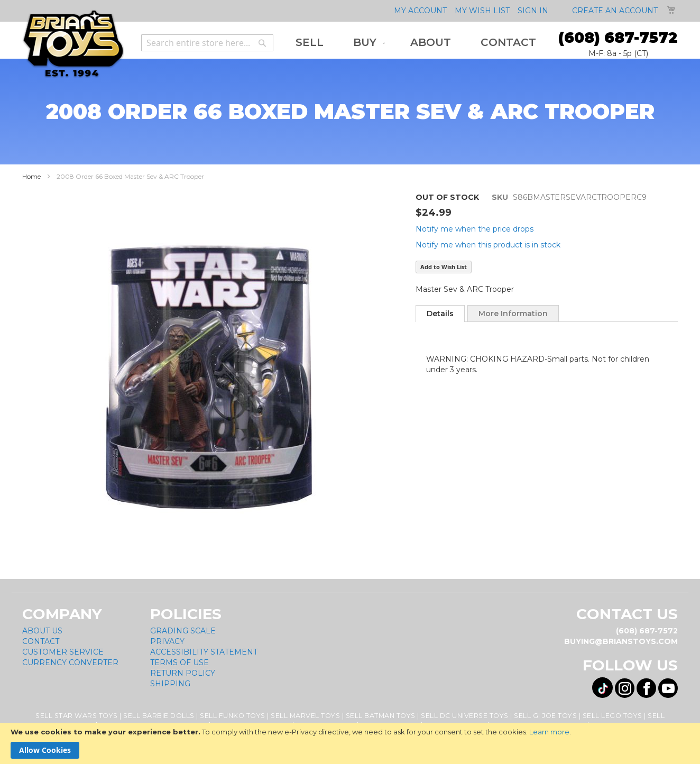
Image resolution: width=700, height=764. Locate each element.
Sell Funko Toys (233, 716)
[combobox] (207, 43)
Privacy (167, 641)
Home (31, 176)
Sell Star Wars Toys (77, 716)
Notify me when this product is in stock (488, 245)
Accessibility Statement (204, 652)
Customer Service (63, 652)
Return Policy (183, 673)
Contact (41, 641)
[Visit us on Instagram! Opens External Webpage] (625, 688)
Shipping (170, 684)
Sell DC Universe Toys (465, 716)
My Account (420, 11)
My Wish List (482, 11)
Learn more (549, 732)
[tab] (440, 314)
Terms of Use (179, 662)
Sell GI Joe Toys (545, 716)
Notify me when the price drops (475, 229)
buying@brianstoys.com (621, 641)
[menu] (416, 43)
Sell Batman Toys (381, 716)
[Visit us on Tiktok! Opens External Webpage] (602, 688)
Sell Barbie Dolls (159, 716)
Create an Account (615, 11)
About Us (42, 631)
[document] (350, 743)
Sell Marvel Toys (305, 716)
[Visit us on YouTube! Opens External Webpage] (668, 688)
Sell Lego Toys (612, 716)
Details (440, 314)
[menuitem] (310, 43)
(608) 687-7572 (618, 38)
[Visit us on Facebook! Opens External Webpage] (646, 688)
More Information (513, 314)
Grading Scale (183, 631)
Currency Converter (70, 662)
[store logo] (73, 44)
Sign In (533, 11)
